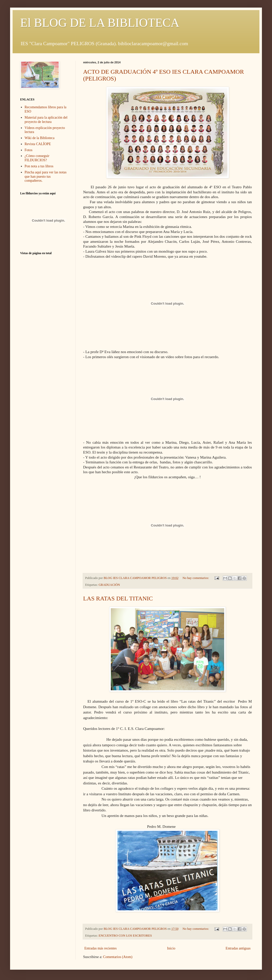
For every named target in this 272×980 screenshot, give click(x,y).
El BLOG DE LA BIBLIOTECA (100, 23)
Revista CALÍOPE (38, 144)
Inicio (171, 948)
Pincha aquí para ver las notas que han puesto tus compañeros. (46, 177)
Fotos (29, 150)
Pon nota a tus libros (39, 166)
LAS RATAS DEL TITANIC (118, 598)
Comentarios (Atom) (118, 957)
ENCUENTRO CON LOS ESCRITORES (125, 936)
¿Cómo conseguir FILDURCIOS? (37, 158)
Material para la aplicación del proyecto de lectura (46, 120)
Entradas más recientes (100, 948)
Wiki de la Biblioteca (40, 138)
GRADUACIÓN (109, 585)
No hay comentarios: (196, 578)
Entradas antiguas (238, 948)
